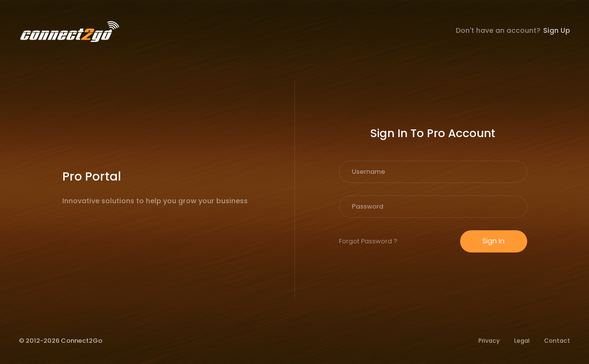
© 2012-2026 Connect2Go (61, 341)
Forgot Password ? (368, 241)
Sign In (493, 241)
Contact (557, 341)
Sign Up (557, 30)
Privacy (489, 341)
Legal (522, 341)
